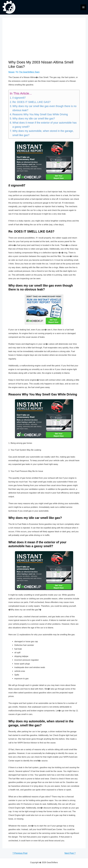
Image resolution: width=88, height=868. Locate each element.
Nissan (11, 72)
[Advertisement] (44, 42)
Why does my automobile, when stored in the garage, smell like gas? (43, 133)
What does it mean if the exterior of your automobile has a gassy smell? (44, 125)
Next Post (70, 853)
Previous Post (20, 853)
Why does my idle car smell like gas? (34, 119)
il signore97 (19, 98)
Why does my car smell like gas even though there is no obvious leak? (44, 108)
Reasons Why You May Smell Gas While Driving (40, 114)
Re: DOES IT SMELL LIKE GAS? (31, 102)
